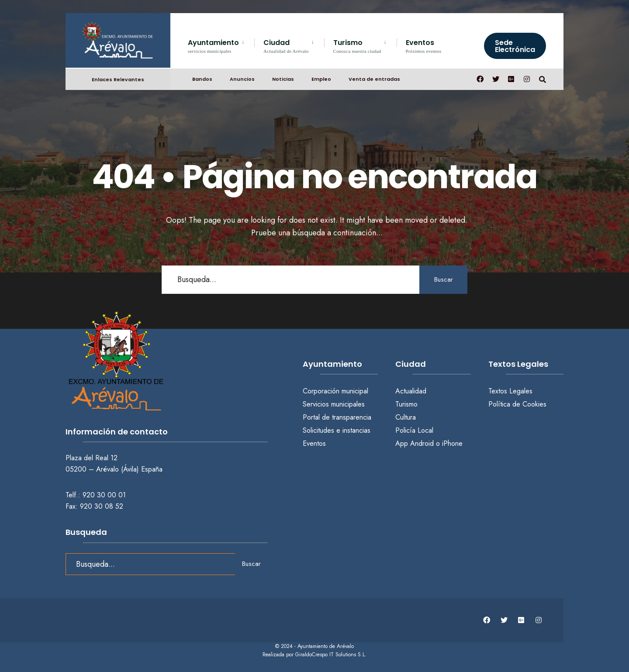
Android (422, 443)
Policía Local (414, 430)
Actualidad (411, 391)
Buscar (444, 279)
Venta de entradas (374, 79)
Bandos (202, 79)
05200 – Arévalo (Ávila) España (114, 469)
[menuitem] (221, 45)
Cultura (406, 417)
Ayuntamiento (213, 46)
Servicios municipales (334, 404)
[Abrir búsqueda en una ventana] (543, 79)
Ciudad (286, 46)
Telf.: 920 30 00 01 (96, 495)
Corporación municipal (335, 391)
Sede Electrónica (515, 46)
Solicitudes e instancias (337, 430)
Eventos (424, 46)
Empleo (321, 79)
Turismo (357, 46)
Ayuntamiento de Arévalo (326, 646)
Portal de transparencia (337, 417)
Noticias (283, 79)
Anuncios (242, 79)
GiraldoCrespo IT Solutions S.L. (331, 655)
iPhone (452, 443)
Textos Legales (510, 391)
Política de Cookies (517, 404)
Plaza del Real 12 (93, 458)
